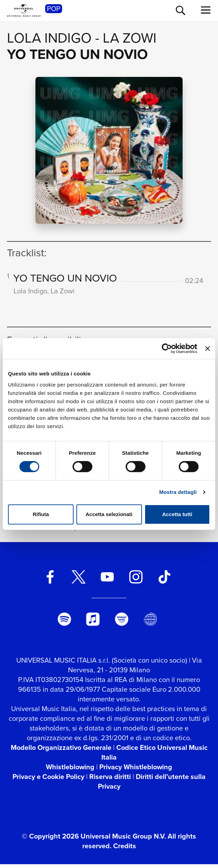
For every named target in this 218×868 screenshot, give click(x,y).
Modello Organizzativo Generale (61, 752)
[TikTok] (164, 581)
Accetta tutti (177, 514)
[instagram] (136, 581)
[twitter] (79, 581)
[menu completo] (206, 10)
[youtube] (107, 581)
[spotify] (64, 623)
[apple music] (93, 623)
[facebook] (50, 581)
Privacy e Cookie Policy (48, 781)
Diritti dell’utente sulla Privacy (152, 786)
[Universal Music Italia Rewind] (150, 623)
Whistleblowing (70, 771)
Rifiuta (41, 514)
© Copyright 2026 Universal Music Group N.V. (94, 840)
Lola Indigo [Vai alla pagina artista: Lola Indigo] (49, 38)
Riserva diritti (110, 781)
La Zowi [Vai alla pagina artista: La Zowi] (130, 38)
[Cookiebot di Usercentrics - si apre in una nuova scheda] (167, 348)
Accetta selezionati (109, 514)
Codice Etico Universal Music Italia (154, 756)
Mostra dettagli (178, 492)
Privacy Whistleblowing (136, 771)
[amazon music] (122, 623)
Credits (125, 850)
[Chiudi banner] (208, 348)
